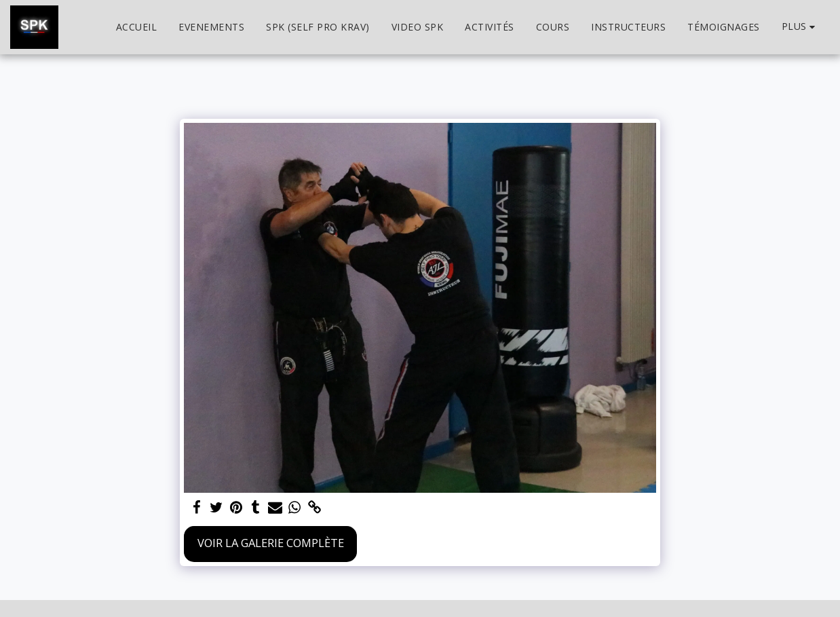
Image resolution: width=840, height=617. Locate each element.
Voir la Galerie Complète (271, 543)
